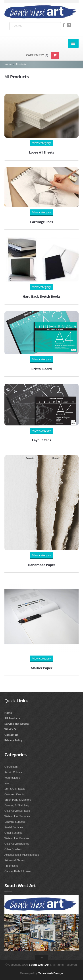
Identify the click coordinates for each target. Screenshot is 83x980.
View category (42, 143)
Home (8, 64)
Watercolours (12, 778)
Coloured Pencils (14, 794)
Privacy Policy (13, 740)
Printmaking (11, 866)
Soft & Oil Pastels (15, 789)
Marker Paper (41, 668)
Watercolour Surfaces (17, 816)
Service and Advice (17, 724)
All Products (12, 718)
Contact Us (11, 735)
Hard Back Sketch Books (41, 296)
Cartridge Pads (41, 222)
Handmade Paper (41, 565)
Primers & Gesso (14, 860)
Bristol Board (41, 369)
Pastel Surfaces (14, 827)
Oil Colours (11, 767)
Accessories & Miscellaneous (22, 855)
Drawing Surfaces (15, 822)
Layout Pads (41, 440)
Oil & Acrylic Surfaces (17, 811)
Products (21, 64)
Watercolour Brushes (17, 838)
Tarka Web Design (51, 973)
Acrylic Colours (13, 772)
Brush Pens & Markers (18, 800)
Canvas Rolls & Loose (17, 871)
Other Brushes (13, 849)
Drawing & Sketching (17, 805)
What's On (11, 729)
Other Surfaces (13, 833)
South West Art (39, 965)
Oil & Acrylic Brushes (17, 844)
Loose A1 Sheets (41, 152)
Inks (7, 783)
